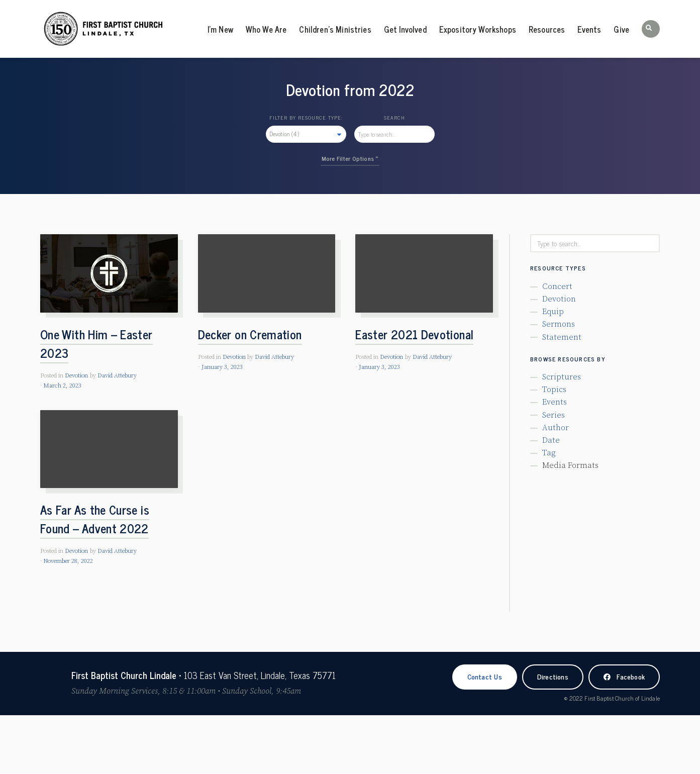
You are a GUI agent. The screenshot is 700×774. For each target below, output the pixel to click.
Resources (547, 29)
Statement (562, 337)
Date (551, 440)
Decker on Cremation (250, 334)
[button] (651, 29)
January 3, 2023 (222, 367)
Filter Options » (358, 158)
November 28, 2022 (68, 561)
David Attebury (117, 376)
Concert (557, 286)
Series (554, 415)
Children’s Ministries (335, 29)
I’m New (220, 29)
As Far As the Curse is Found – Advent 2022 (95, 519)
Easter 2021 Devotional (414, 334)
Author (556, 428)
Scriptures (562, 377)
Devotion (76, 376)
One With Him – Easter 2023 (96, 343)
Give (621, 29)
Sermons (559, 324)
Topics (554, 390)
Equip (553, 312)
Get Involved (405, 29)
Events (589, 29)
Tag (549, 453)
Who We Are (266, 29)
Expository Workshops (478, 29)
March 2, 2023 (63, 386)
